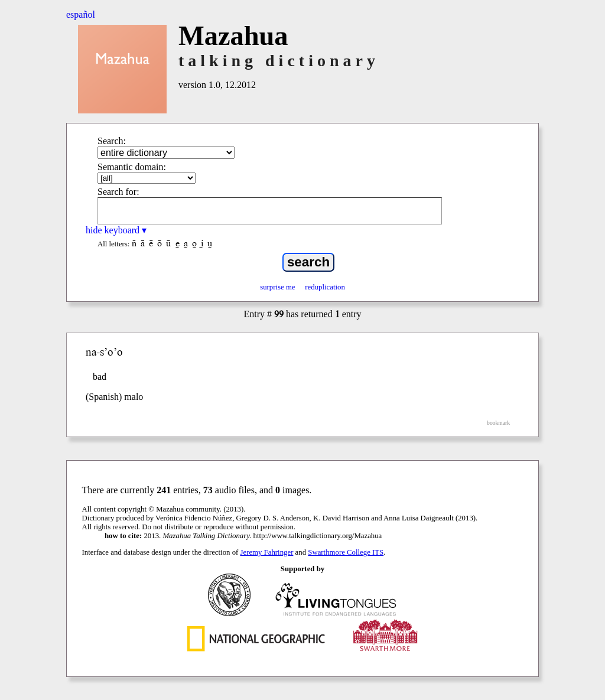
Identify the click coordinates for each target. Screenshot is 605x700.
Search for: (118, 192)
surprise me (277, 287)
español (81, 14)
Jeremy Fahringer (267, 552)
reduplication (325, 287)
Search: (112, 141)
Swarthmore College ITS (346, 552)
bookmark (498, 423)
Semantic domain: (132, 167)
